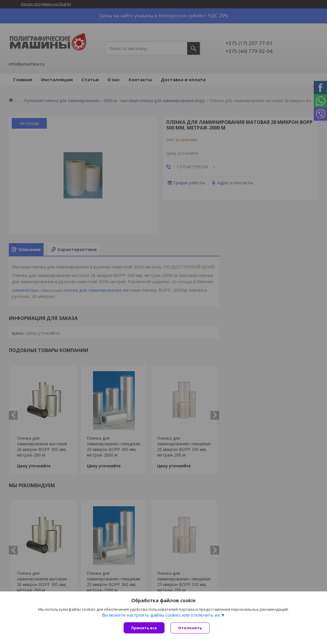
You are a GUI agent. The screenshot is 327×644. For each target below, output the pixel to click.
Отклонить (190, 628)
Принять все (144, 628)
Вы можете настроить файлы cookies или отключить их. (161, 615)
